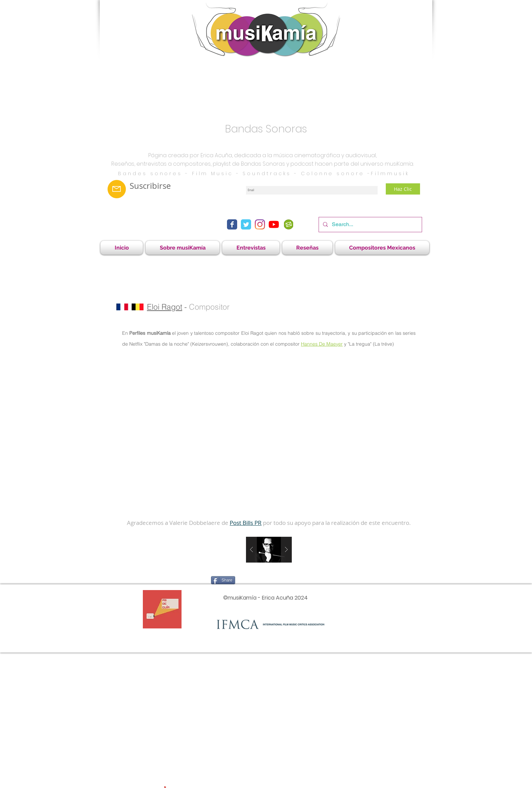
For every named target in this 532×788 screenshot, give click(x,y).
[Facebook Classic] (232, 224)
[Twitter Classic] (246, 224)
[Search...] (370, 225)
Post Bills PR (246, 523)
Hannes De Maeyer (322, 344)
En (126, 333)
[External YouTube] (269, 434)
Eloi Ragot (165, 307)
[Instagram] (260, 224)
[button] (251, 248)
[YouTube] (274, 224)
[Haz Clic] (403, 189)
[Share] (223, 580)
